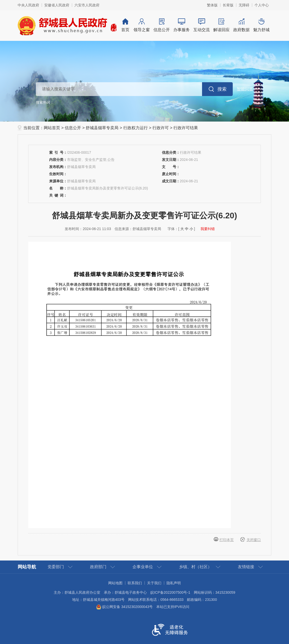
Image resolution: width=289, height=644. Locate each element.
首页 (125, 25)
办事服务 (182, 25)
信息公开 (162, 25)
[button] (228, 5)
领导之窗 (142, 25)
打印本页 (227, 540)
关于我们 (154, 583)
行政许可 (161, 128)
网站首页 (52, 128)
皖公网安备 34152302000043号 (124, 607)
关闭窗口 (254, 540)
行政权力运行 (136, 128)
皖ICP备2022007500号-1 (170, 592)
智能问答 (245, 89)
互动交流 (202, 25)
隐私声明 (174, 583)
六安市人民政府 (87, 5)
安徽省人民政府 (57, 5)
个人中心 (262, 5)
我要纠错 (208, 229)
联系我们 (135, 583)
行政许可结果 (186, 128)
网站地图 (115, 583)
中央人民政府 (28, 5)
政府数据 (241, 25)
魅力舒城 (261, 25)
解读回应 (221, 25)
